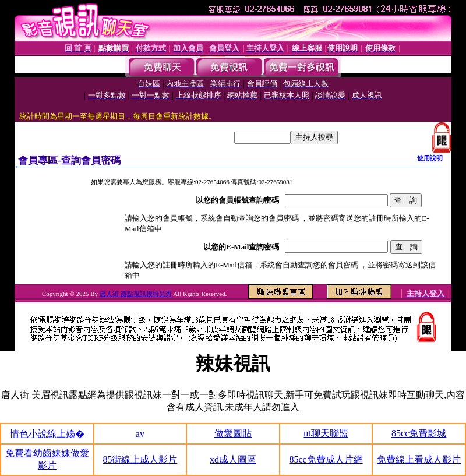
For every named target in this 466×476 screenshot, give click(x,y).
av (140, 434)
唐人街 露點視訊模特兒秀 (136, 294)
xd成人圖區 (233, 459)
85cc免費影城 (419, 433)
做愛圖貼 (233, 433)
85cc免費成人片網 (326, 459)
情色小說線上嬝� (47, 434)
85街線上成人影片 (140, 459)
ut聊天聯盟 (326, 433)
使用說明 (430, 158)
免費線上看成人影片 (419, 459)
